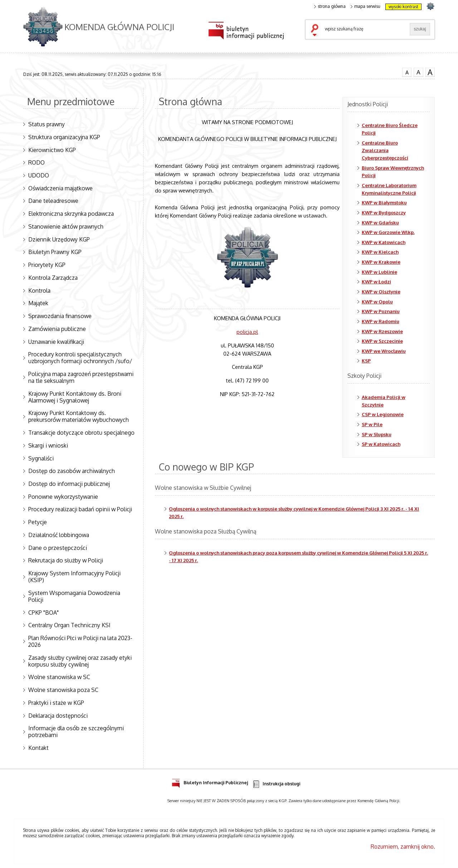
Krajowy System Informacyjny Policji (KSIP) (74, 577)
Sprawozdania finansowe (60, 316)
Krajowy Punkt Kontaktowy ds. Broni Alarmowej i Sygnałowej (75, 397)
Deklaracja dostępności (58, 716)
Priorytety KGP (47, 265)
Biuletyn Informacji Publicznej (210, 782)
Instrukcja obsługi (276, 784)
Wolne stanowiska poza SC (63, 690)
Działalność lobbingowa (59, 535)
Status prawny (47, 124)
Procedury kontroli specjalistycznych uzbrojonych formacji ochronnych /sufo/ (80, 358)
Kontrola (39, 291)
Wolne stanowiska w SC (59, 677)
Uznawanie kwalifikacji (56, 342)
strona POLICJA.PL (430, 6)
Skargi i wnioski (48, 445)
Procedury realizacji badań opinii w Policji (80, 509)
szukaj (316, 31)
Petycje (38, 522)
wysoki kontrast (403, 7)
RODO (36, 162)
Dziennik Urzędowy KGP (59, 239)
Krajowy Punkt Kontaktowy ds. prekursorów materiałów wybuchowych (79, 416)
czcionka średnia (418, 72)
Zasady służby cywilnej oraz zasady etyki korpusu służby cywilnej (80, 661)
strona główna (330, 6)
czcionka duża (430, 72)
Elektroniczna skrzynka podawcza (71, 214)
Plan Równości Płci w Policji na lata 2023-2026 (80, 641)
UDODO (39, 175)
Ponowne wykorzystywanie (63, 497)
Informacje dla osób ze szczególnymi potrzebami (76, 732)
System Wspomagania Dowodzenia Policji (74, 596)
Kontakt (38, 748)
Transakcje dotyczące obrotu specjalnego (81, 433)
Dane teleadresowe (53, 201)
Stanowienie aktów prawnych (66, 226)
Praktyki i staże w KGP (56, 703)
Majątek (38, 303)
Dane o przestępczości (58, 548)
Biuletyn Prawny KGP (55, 252)
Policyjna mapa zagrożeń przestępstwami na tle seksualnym (81, 377)
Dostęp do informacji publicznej (69, 484)
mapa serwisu (366, 6)
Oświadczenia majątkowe (60, 188)
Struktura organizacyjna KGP (64, 137)
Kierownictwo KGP (52, 150)
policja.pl (247, 332)
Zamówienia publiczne (57, 329)
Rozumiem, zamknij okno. (403, 847)
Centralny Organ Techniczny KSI (69, 625)
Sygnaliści (41, 458)
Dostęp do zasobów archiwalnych (72, 471)
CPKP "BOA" (43, 613)
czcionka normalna (407, 72)
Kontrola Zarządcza (53, 278)
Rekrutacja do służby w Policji (66, 560)
